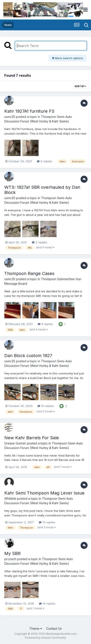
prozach (10, 559)
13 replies (47, 522)
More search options (68, 58)
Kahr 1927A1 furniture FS (29, 111)
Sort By (80, 86)
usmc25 (10, 117)
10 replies (46, 406)
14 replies (47, 603)
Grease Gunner (15, 443)
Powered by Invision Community (45, 638)
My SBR (12, 553)
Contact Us (54, 629)
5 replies (45, 161)
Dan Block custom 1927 (28, 356)
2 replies (40, 242)
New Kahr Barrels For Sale (32, 438)
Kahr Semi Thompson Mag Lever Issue (44, 493)
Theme (36, 629)
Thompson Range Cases (29, 273)
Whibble (10, 498)
